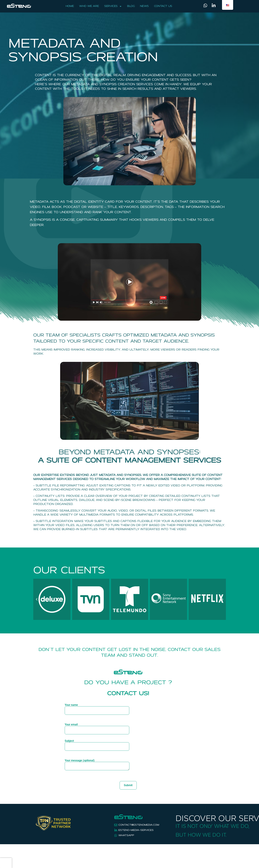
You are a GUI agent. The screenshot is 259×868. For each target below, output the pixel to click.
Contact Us (163, 6)
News (144, 6)
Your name (97, 708)
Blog (131, 6)
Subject (97, 744)
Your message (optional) (97, 766)
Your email (97, 727)
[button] (37, 599)
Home (70, 6)
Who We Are (89, 6)
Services (113, 6)
